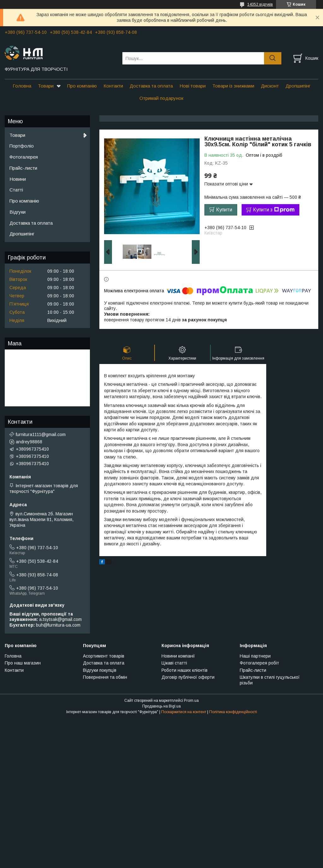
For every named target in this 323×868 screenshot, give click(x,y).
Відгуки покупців (100, 670)
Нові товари (193, 86)
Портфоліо (22, 146)
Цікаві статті (174, 663)
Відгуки (18, 212)
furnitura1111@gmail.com (41, 434)
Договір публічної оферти (188, 677)
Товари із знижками (233, 86)
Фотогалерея (24, 157)
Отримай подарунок (161, 98)
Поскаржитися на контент (184, 712)
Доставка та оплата (151, 86)
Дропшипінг (298, 86)
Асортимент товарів (104, 656)
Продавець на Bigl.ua (161, 706)
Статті (16, 190)
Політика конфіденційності (233, 712)
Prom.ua (191, 701)
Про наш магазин (23, 663)
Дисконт (270, 86)
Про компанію (82, 86)
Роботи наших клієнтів (185, 670)
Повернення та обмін (105, 677)
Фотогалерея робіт (259, 663)
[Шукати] (273, 58)
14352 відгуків (260, 4)
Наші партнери (255, 656)
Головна (22, 86)
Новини (18, 179)
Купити (224, 210)
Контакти (113, 86)
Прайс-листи (23, 168)
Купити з (274, 210)
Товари (46, 86)
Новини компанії (178, 656)
